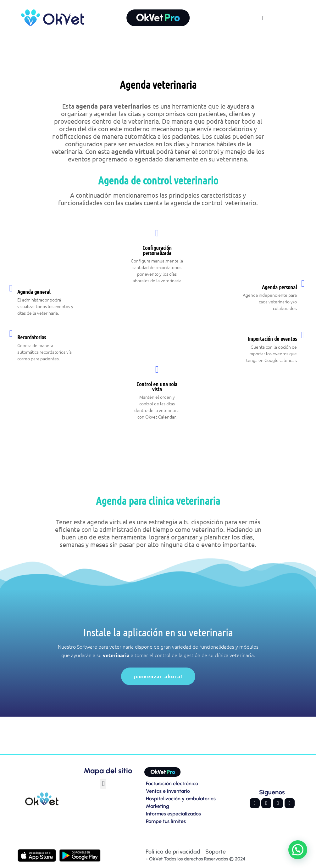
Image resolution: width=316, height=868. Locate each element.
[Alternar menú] (263, 18)
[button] (103, 784)
